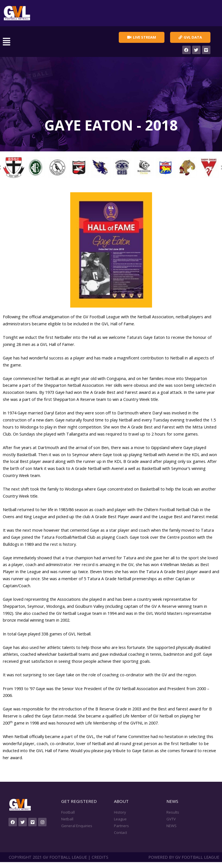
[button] (51, 42)
